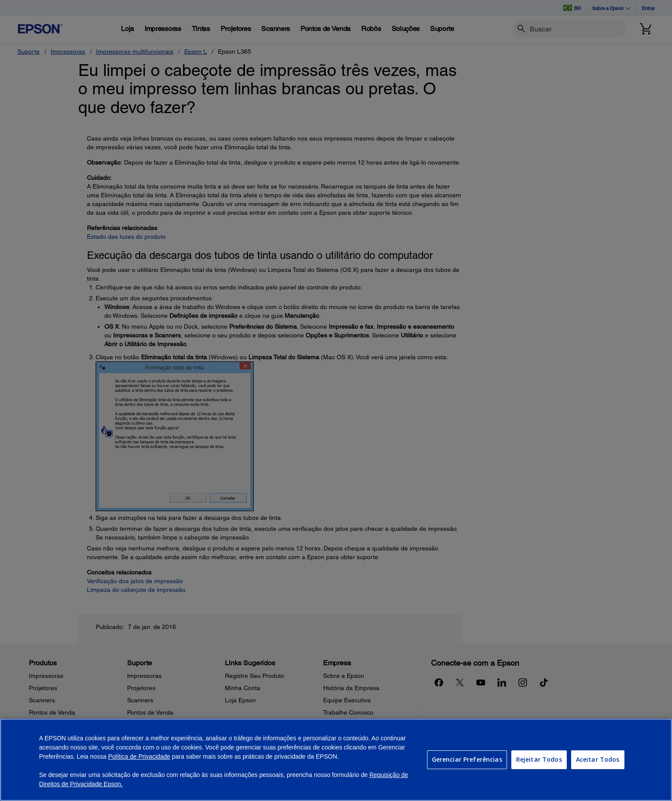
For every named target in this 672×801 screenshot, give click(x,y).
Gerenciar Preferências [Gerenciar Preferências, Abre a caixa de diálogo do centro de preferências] (467, 759)
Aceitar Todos (598, 759)
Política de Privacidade (139, 756)
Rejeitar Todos (539, 759)
